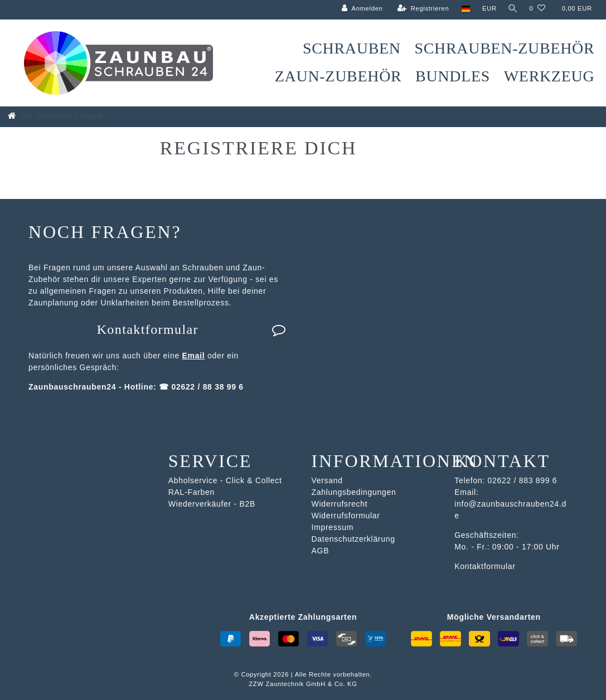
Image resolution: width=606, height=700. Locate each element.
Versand (327, 480)
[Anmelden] (360, 9)
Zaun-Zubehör (338, 76)
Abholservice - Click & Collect (225, 480)
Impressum (333, 527)
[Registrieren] (421, 9)
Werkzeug (549, 76)
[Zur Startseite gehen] (71, 116)
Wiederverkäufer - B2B (212, 504)
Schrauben (352, 48)
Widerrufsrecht (340, 504)
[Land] (464, 9)
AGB (321, 551)
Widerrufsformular (346, 516)
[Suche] (512, 9)
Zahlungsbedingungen (354, 492)
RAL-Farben (192, 492)
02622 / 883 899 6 (522, 480)
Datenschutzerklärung (353, 539)
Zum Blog (15, 6)
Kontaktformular (192, 329)
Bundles (453, 76)
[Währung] (487, 9)
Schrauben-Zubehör (504, 48)
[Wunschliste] (537, 9)
